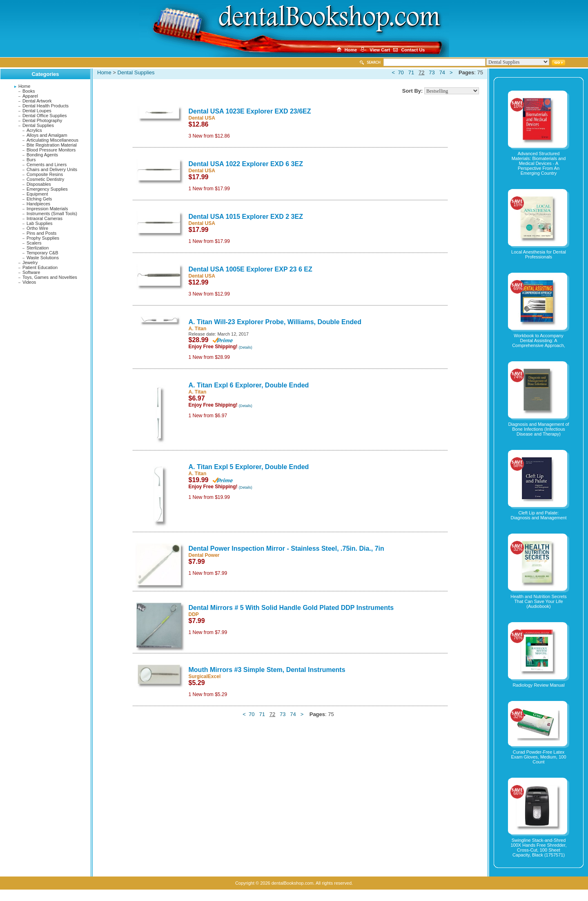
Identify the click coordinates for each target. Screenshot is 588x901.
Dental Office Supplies (45, 116)
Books (29, 91)
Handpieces (38, 204)
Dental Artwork (37, 101)
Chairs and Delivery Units (52, 169)
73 (432, 72)
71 (411, 72)
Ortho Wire (37, 228)
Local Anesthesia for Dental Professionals (539, 254)
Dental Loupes (37, 111)
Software (31, 272)
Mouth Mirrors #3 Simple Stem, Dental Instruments (267, 670)
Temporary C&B (42, 253)
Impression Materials (47, 209)
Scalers (34, 243)
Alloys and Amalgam (47, 135)
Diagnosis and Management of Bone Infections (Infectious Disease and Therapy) (538, 429)
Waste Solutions (43, 258)
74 (442, 72)
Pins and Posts (41, 233)
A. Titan (198, 329)
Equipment (37, 194)
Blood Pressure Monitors (51, 150)
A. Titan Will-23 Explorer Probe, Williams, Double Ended (275, 322)
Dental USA (202, 118)
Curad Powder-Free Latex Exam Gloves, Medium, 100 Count (538, 757)
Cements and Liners (47, 165)
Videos (29, 282)
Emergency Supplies (47, 189)
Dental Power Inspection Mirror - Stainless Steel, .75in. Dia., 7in (286, 548)
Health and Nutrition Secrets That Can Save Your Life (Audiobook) (539, 601)
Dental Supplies (38, 125)
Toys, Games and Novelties (50, 277)
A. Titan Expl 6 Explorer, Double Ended (249, 385)
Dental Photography (42, 120)
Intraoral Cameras (45, 218)
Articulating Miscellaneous (52, 140)
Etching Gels (39, 199)
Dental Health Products (46, 106)
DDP (194, 614)
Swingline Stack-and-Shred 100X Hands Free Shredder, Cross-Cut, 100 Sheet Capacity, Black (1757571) (539, 848)
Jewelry (30, 263)
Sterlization (38, 248)
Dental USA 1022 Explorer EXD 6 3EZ (246, 164)
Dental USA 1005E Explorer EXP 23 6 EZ (251, 269)
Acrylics (34, 130)
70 (401, 72)
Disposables (39, 184)
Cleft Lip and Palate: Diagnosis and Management (539, 515)
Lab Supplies (40, 223)
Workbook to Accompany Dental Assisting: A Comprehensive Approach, (539, 340)
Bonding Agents (42, 155)
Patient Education (40, 267)
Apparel (30, 96)
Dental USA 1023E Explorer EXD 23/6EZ (250, 111)
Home (24, 86)
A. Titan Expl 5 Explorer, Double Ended (249, 467)
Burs (31, 160)
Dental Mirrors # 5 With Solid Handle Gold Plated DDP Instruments (291, 608)
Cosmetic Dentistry (45, 179)
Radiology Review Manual (538, 685)
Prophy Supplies (43, 238)
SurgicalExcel (205, 676)
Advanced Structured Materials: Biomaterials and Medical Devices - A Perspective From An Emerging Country (539, 163)
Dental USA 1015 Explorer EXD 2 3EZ (246, 217)
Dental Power (204, 555)
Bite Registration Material (52, 145)
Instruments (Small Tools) (52, 214)
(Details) (246, 347)
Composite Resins (45, 174)
